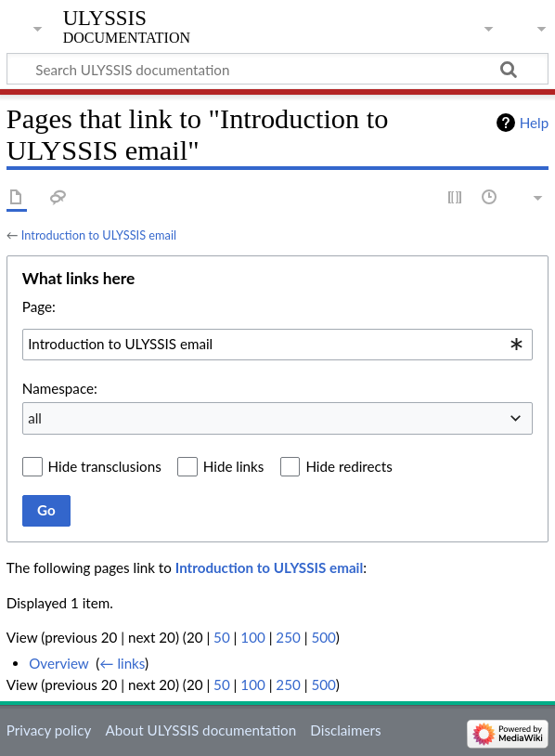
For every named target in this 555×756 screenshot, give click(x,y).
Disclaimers (345, 730)
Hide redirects (348, 466)
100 (252, 637)
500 (323, 637)
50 (222, 637)
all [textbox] (35, 418)
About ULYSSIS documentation (200, 730)
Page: (39, 306)
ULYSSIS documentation (127, 27)
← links (122, 663)
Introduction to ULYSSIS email (99, 235)
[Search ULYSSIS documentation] (277, 69)
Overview (58, 663)
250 (288, 637)
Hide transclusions (105, 466)
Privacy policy (49, 730)
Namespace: (60, 388)
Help (534, 123)
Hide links (234, 466)
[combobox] (277, 345)
